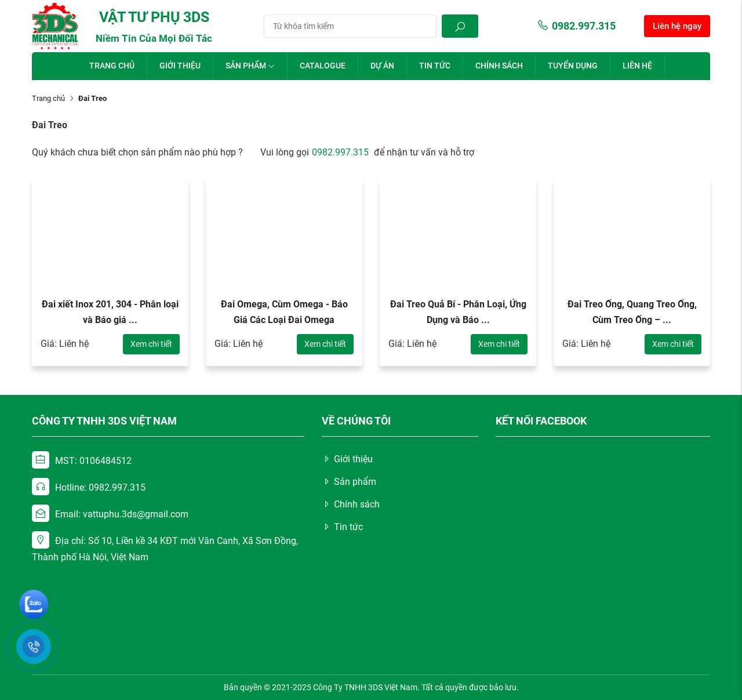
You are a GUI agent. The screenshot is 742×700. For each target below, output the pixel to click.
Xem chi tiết (151, 344)
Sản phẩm (250, 66)
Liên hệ (637, 66)
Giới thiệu (180, 66)
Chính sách (499, 66)
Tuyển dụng (573, 66)
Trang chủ (112, 66)
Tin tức (435, 66)
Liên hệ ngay (677, 26)
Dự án (382, 66)
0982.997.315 (576, 26)
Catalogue (323, 66)
